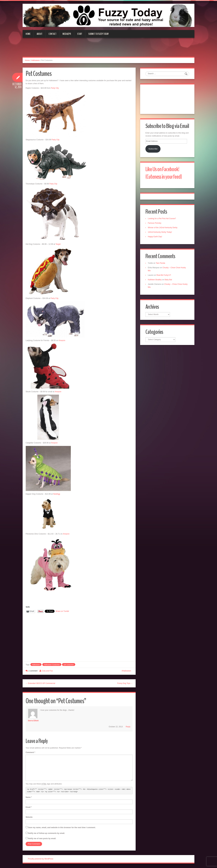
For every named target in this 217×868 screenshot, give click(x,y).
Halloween (35, 60)
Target (58, 244)
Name (29, 797)
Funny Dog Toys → (125, 683)
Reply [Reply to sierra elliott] (128, 727)
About (39, 34)
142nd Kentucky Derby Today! (160, 232)
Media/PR (67, 34)
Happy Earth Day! (155, 237)
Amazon (62, 340)
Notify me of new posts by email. (42, 838)
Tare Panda (160, 263)
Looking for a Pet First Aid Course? (162, 219)
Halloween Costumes (52, 665)
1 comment (33, 671)
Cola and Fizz (47, 671)
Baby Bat (168, 280)
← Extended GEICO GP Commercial (40, 683)
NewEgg (57, 494)
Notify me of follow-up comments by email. (46, 833)
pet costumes (69, 665)
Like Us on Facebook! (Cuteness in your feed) (164, 173)
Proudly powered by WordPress (41, 859)
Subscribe (153, 149)
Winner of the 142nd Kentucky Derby (163, 228)
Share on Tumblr (62, 611)
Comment (30, 752)
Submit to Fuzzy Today (98, 34)
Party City (55, 88)
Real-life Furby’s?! (164, 275)
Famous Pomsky (155, 223)
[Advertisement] (108, 49)
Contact (52, 34)
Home (28, 34)
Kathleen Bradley (155, 280)
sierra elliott (33, 721)
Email (29, 807)
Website (29, 817)
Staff (80, 34)
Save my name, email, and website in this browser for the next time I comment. (62, 828)
